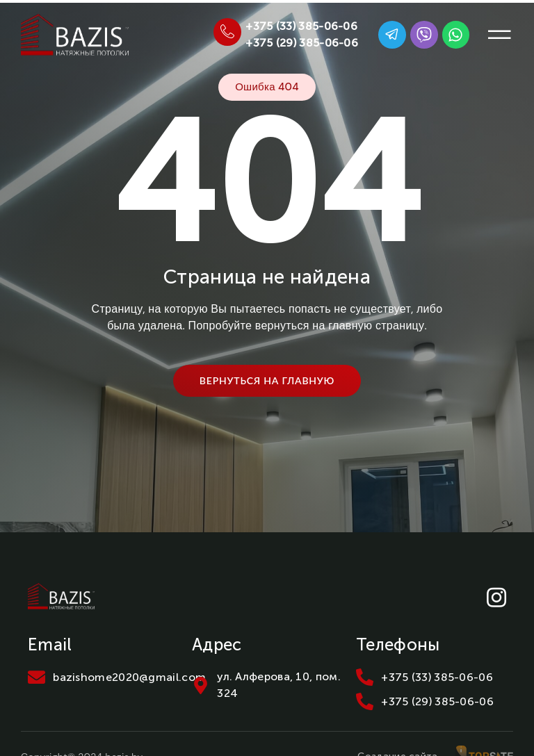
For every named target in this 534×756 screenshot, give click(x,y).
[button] (499, 35)
